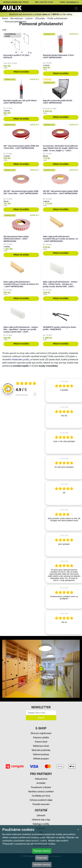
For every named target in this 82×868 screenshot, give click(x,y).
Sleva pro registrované (41, 733)
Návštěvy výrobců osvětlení (41, 792)
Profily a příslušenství (57, 18)
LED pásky (40, 18)
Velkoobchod (41, 779)
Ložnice (29, 18)
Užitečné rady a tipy (41, 820)
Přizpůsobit (42, 858)
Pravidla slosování (41, 804)
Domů (5, 18)
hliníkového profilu (21, 360)
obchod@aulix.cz (72, 2)
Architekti (41, 783)
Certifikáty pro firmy (41, 796)
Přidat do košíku (21, 72)
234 (22, 395)
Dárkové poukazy (41, 754)
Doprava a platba (41, 737)
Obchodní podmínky (41, 750)
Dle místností (17, 18)
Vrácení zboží (41, 742)
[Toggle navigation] (76, 8)
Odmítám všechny (42, 865)
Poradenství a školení (41, 787)
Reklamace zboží (41, 746)
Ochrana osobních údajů (41, 800)
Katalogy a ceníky (41, 824)
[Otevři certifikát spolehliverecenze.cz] (26, 384)
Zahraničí (41, 815)
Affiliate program (41, 759)
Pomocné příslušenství (16, 22)
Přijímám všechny (42, 851)
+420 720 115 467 (46, 2)
